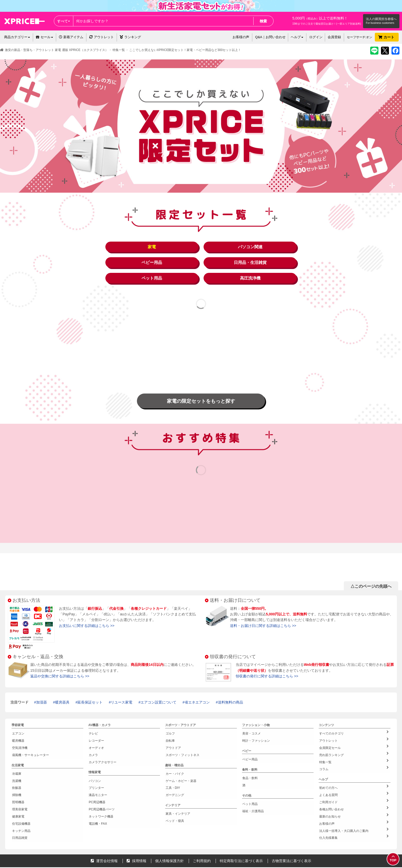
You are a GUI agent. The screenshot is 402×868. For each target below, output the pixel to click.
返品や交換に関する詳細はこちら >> (60, 660)
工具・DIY (172, 764)
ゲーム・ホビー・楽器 (180, 758)
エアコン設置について (158, 686)
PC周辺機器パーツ (101, 782)
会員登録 (334, 37)
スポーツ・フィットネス (182, 735)
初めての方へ (354, 763)
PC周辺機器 (97, 776)
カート (387, 37)
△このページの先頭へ (371, 570)
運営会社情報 (104, 828)
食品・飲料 (250, 758)
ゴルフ (170, 717)
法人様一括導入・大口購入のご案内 (354, 800)
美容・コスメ (251, 717)
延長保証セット (90, 686)
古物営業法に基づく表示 (292, 828)
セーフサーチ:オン (360, 37)
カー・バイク (174, 752)
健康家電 (18, 788)
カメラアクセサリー (102, 740)
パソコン (95, 758)
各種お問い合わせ (354, 781)
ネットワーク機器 (101, 788)
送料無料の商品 (230, 686)
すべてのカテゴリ (354, 716)
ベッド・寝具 (174, 794)
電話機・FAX (98, 794)
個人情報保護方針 (169, 828)
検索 (263, 21)
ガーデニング (174, 770)
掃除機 (16, 770)
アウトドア (173, 729)
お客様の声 (241, 37)
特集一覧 (119, 50)
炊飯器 (16, 764)
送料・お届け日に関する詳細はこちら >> (263, 609)
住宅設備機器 (21, 794)
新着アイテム (71, 37)
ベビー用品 (250, 740)
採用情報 (137, 828)
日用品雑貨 (19, 806)
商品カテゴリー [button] (17, 37)
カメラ (93, 735)
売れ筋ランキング (354, 734)
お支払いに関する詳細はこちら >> (87, 609)
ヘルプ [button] (297, 37)
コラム (354, 746)
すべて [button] (64, 21)
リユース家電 (122, 686)
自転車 (170, 722)
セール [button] (44, 37)
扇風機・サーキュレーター (30, 735)
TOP (393, 859)
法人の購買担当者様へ (381, 19)
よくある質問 (354, 770)
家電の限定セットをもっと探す (201, 384)
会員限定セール (354, 728)
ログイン (316, 37)
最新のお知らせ (354, 788)
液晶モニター (98, 770)
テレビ (93, 717)
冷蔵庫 (16, 752)
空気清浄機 (19, 729)
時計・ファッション (256, 722)
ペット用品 (250, 781)
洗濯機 (16, 758)
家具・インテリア (177, 788)
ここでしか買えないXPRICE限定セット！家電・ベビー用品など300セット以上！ (185, 50)
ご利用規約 (202, 828)
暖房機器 (18, 722)
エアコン (18, 717)
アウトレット (102, 37)
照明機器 (18, 776)
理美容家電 (19, 782)
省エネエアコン (197, 686)
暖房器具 (62, 686)
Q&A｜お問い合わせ (270, 37)
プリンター (96, 764)
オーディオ (96, 729)
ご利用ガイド (354, 776)
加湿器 (42, 686)
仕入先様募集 (354, 805)
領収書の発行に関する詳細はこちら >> (267, 660)
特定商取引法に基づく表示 (241, 828)
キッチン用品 (21, 800)
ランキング (130, 37)
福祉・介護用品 (253, 787)
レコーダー (96, 722)
